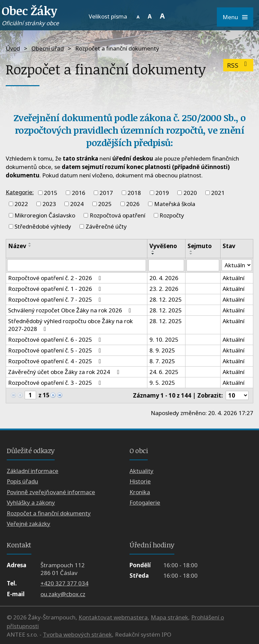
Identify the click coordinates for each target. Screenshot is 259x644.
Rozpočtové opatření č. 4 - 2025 (56, 361)
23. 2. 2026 (164, 289)
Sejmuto (200, 246)
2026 (133, 204)
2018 (134, 193)
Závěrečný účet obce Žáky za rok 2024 (65, 372)
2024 (77, 204)
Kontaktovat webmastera (113, 617)
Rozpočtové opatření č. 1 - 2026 (56, 289)
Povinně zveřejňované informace (51, 492)
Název (17, 246)
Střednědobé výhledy (43, 226)
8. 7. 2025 (162, 361)
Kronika (140, 492)
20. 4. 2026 (164, 278)
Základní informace (33, 471)
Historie (140, 482)
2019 (162, 193)
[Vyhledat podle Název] (77, 265)
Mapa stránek (169, 617)
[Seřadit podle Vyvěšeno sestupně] (153, 254)
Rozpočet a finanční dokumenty (49, 513)
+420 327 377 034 (64, 583)
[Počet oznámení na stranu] (237, 395)
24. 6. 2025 (164, 372)
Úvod (13, 48)
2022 (21, 204)
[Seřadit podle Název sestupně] (30, 246)
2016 (79, 193)
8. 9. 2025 (162, 350)
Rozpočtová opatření (118, 215)
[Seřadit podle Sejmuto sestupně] (191, 254)
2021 (218, 193)
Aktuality (141, 471)
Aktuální (234, 278)
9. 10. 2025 (164, 340)
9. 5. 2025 (162, 383)
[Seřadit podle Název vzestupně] (30, 243)
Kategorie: (20, 192)
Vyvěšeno (163, 246)
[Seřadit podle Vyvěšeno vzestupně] (153, 251)
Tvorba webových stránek (77, 634)
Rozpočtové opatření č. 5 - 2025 (56, 350)
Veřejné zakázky (28, 524)
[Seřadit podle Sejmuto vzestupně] (191, 251)
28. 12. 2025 (166, 299)
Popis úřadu (22, 482)
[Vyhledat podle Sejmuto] (203, 265)
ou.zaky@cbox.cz (63, 594)
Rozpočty (172, 215)
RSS (238, 65)
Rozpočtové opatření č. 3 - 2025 (56, 383)
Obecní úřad (48, 48)
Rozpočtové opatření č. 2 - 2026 (56, 278)
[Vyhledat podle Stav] (237, 265)
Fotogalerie (145, 502)
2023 (49, 204)
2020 (190, 193)
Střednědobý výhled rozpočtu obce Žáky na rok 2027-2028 (70, 325)
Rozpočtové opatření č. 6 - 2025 (56, 340)
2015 (51, 193)
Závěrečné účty (106, 226)
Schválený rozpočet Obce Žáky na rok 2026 (71, 310)
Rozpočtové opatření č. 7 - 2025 (56, 299)
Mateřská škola (175, 204)
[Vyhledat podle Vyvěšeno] (166, 265)
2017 (106, 193)
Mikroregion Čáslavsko (45, 215)
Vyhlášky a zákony (31, 502)
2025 (105, 204)
